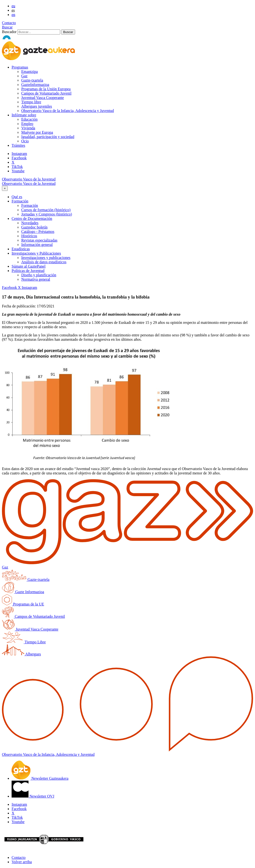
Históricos (29, 236)
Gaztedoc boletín (34, 227)
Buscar (7, 27)
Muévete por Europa (37, 132)
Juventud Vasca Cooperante (43, 98)
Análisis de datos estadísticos (44, 262)
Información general (37, 245)
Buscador (9, 32)
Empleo (27, 124)
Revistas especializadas (39, 240)
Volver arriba (22, 862)
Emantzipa (29, 72)
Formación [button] (20, 201)
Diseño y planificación (39, 275)
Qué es (17, 197)
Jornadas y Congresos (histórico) (47, 214)
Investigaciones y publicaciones (46, 258)
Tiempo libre (31, 102)
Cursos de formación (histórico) (46, 210)
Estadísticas (21, 249)
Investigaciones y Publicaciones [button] (36, 253)
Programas (20, 67)
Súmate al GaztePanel (28, 266)
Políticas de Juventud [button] (28, 271)
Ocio (25, 141)
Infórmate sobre (24, 115)
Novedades (30, 223)
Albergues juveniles (37, 106)
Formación (30, 205)
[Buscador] (39, 32)
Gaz (24, 76)
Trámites (18, 145)
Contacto (9, 23)
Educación (29, 119)
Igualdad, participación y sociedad (48, 137)
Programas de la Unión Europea (46, 89)
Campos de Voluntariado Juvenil (46, 93)
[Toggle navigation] (5, 188)
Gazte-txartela (32, 80)
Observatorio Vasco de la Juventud (29, 179)
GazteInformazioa (35, 85)
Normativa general (36, 279)
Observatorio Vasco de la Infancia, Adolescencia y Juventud (68, 111)
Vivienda (28, 128)
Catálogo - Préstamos (38, 232)
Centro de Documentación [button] (32, 219)
